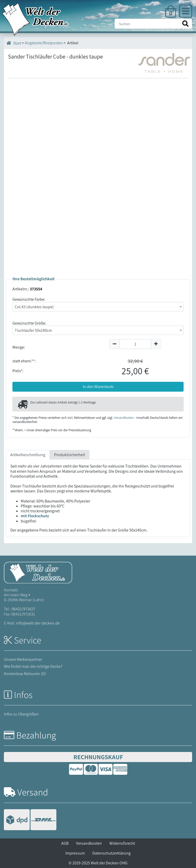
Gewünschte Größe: (29, 323)
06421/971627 (24, 609)
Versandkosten (124, 418)
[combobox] (98, 307)
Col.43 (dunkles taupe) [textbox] (34, 307)
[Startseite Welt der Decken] (38, 572)
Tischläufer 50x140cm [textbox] (33, 330)
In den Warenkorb (98, 387)
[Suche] (153, 24)
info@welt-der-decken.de (38, 623)
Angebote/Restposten (44, 43)
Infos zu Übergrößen (21, 714)
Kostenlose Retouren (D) (25, 674)
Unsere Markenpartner (23, 659)
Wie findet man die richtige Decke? (33, 666)
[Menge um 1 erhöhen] (156, 344)
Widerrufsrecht (122, 843)
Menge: (19, 347)
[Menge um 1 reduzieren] (114, 344)
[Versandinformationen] (30, 820)
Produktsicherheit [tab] (70, 455)
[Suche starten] (185, 24)
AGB (65, 843)
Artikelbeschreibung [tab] (28, 455)
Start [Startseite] (14, 43)
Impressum (75, 853)
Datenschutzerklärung (111, 853)
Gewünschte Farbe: (29, 299)
